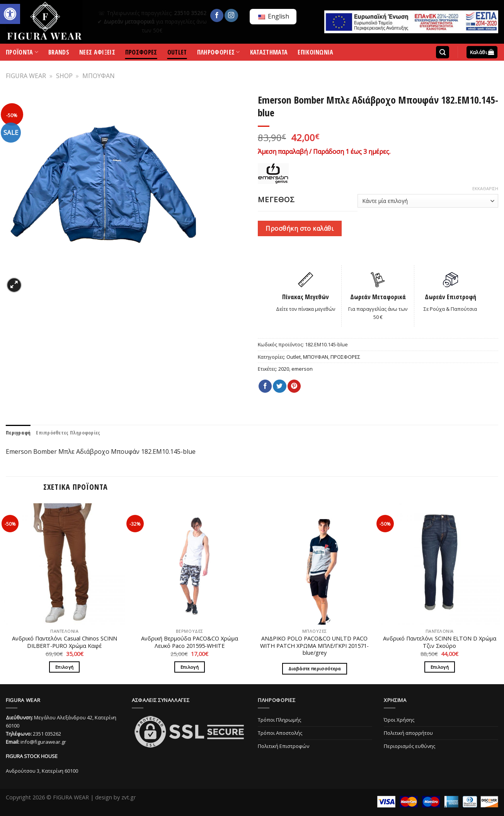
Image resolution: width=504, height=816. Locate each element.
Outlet (294, 357)
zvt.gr (129, 797)
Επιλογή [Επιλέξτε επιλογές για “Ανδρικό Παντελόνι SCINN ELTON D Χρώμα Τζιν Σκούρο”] (440, 667)
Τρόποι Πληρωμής (279, 720)
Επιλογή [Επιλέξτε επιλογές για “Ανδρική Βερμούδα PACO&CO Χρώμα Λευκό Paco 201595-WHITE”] (190, 667)
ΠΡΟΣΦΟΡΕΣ (141, 54)
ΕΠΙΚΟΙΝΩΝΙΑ (316, 54)
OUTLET (177, 54)
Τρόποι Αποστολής (280, 733)
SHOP (64, 76)
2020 (284, 369)
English (274, 16)
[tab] (18, 433)
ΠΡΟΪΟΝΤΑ (22, 54)
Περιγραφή (18, 433)
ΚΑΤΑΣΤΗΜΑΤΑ (269, 54)
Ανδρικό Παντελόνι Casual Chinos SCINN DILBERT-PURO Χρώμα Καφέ (65, 642)
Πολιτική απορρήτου (408, 733)
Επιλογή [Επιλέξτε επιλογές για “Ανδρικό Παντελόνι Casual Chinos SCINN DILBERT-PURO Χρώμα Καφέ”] (64, 667)
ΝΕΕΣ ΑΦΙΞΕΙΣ (97, 54)
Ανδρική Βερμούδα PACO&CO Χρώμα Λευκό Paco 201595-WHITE (190, 642)
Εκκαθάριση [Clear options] (485, 189)
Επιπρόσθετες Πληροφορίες (68, 433)
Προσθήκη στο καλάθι (300, 228)
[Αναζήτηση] (443, 52)
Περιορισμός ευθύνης (409, 746)
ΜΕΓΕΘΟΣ (276, 199)
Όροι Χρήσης (399, 720)
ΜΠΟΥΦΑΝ (99, 76)
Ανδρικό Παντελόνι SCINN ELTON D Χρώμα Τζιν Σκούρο (440, 642)
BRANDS (59, 54)
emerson (302, 369)
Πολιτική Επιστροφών (283, 746)
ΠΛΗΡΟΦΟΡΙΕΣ (219, 54)
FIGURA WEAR (26, 76)
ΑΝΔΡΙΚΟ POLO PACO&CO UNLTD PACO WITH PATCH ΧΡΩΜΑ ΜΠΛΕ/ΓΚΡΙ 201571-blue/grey (314, 646)
